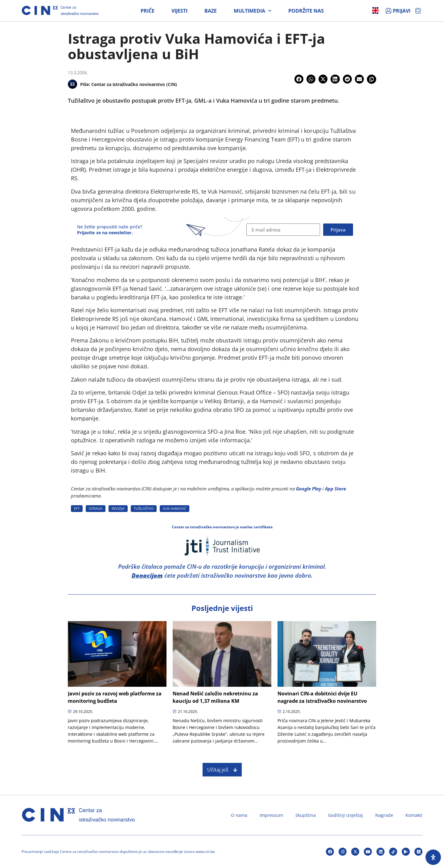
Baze (211, 11)
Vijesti (179, 11)
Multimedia (253, 11)
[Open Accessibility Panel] (433, 857)
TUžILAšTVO (144, 508)
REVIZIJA (118, 508)
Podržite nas (306, 11)
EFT (77, 508)
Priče (148, 11)
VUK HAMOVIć (175, 508)
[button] (299, 79)
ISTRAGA (96, 508)
